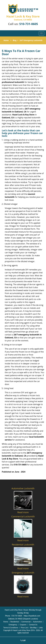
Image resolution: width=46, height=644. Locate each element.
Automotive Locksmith (23, 488)
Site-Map (33, 628)
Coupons (23, 625)
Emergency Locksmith (23, 573)
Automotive (37, 622)
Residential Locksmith (23, 545)
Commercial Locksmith (23, 516)
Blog (15, 40)
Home (6, 40)
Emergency (13, 625)
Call (23, 640)
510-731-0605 (29, 24)
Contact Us (33, 625)
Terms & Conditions (11, 628)
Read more (23, 512)
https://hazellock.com (32, 616)
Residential (15, 622)
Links (41, 628)
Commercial (26, 622)
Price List (24, 628)
